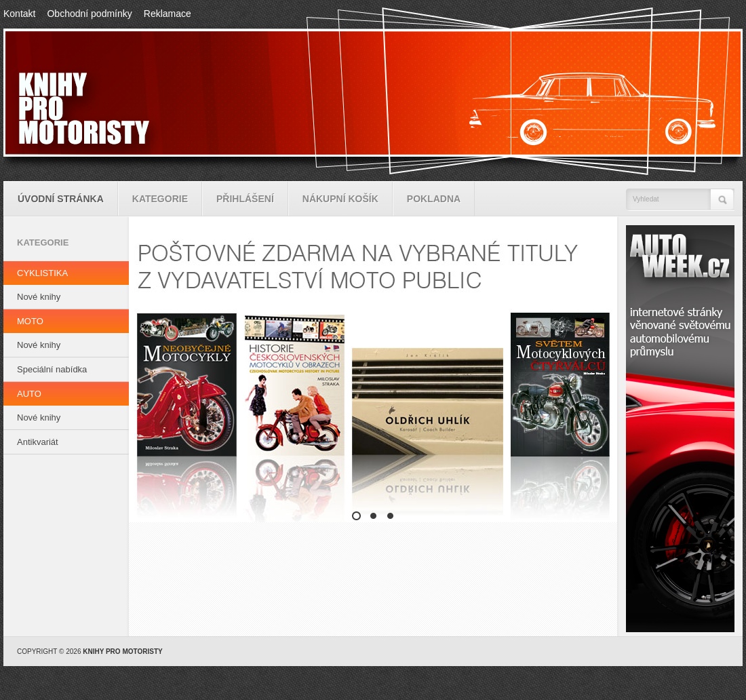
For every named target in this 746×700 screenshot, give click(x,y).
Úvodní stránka (61, 199)
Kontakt (19, 14)
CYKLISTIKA (42, 273)
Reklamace (168, 14)
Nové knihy (39, 297)
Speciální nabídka (52, 369)
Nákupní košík (340, 199)
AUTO (29, 394)
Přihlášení (245, 199)
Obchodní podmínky (89, 14)
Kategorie (160, 199)
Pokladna (434, 199)
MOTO (30, 321)
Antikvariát (38, 442)
